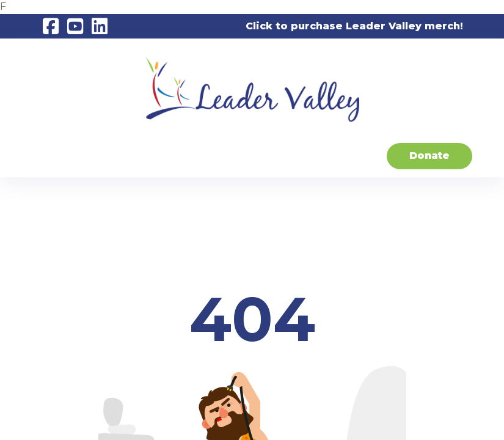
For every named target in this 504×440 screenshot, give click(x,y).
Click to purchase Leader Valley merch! (354, 26)
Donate (429, 156)
